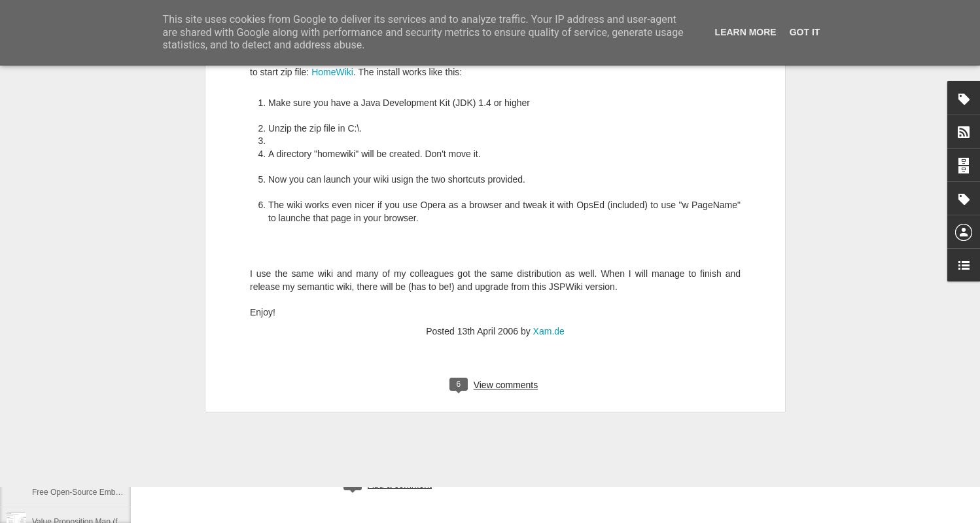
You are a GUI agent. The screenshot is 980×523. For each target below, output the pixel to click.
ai (379, 431)
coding (401, 431)
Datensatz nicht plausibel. (77, 404)
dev (428, 431)
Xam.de (549, 147)
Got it (805, 32)
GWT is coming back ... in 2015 (87, 463)
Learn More (746, 32)
